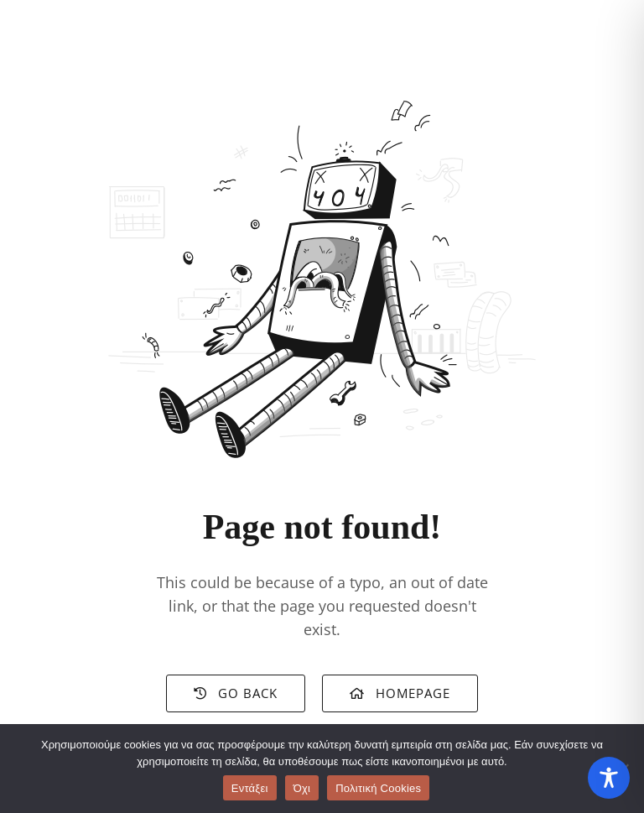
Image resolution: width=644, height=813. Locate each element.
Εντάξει (250, 788)
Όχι (302, 788)
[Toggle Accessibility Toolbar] (609, 778)
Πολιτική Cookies (378, 788)
